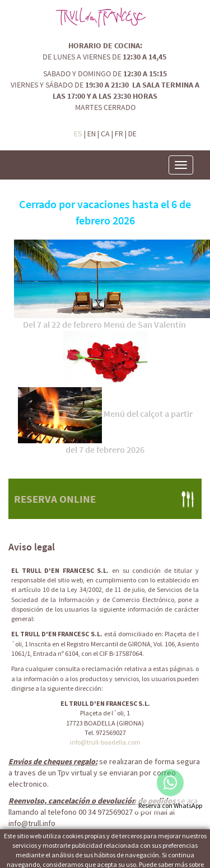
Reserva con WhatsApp (170, 805)
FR (119, 134)
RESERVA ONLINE (55, 499)
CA (105, 134)
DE (132, 134)
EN (92, 134)
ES (78, 134)
